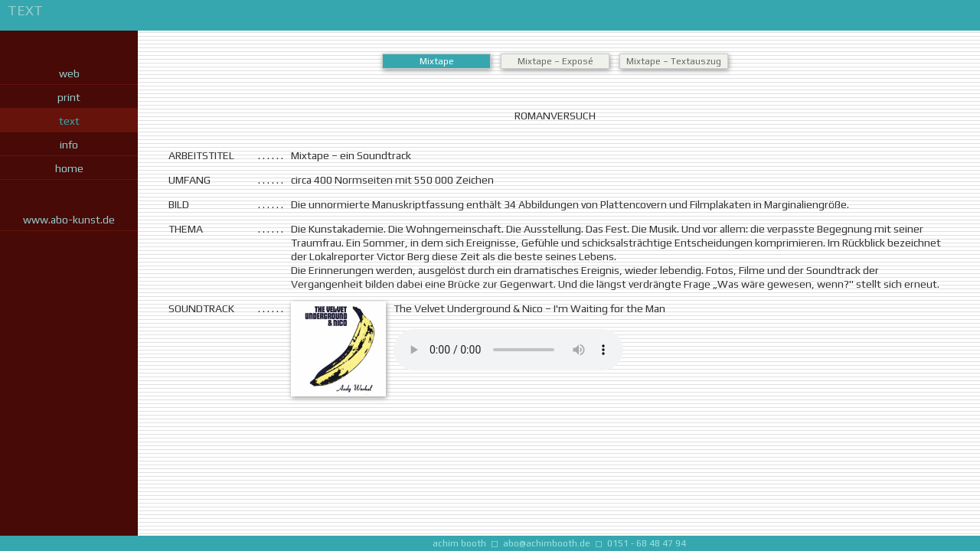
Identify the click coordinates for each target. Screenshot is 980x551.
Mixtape (437, 61)
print (69, 97)
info (69, 145)
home (69, 168)
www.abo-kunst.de (69, 220)
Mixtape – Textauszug (674, 61)
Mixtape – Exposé (555, 61)
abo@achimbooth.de (547, 543)
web (69, 73)
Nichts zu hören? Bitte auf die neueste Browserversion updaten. (508, 350)
